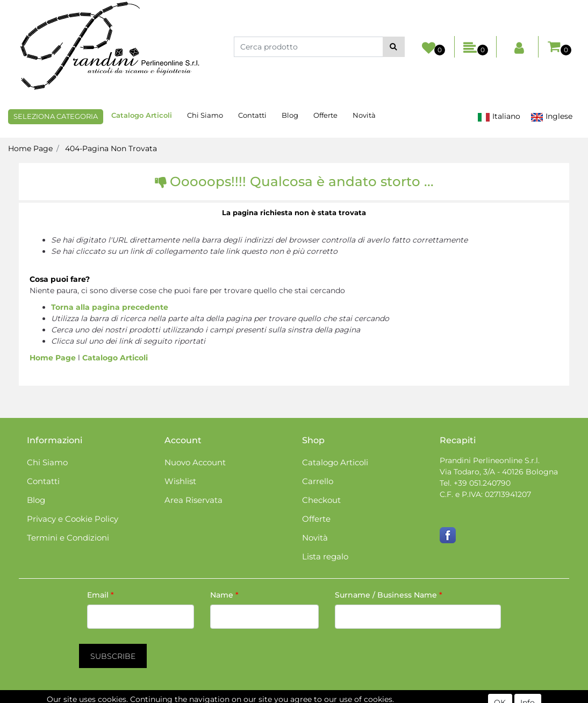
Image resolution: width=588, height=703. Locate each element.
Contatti (252, 115)
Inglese (551, 116)
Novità (364, 115)
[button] (394, 47)
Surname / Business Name (389, 595)
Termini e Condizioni (68, 538)
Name (224, 595)
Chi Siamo (205, 115)
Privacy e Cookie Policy (73, 519)
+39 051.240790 (482, 483)
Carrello (318, 481)
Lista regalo (325, 556)
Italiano (499, 116)
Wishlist (180, 481)
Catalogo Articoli (142, 115)
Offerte (325, 115)
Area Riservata (193, 500)
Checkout (321, 500)
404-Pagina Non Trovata (111, 148)
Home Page (30, 148)
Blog (290, 115)
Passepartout (340, 697)
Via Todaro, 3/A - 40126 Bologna (499, 472)
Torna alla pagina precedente (110, 307)
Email (101, 595)
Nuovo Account (195, 462)
